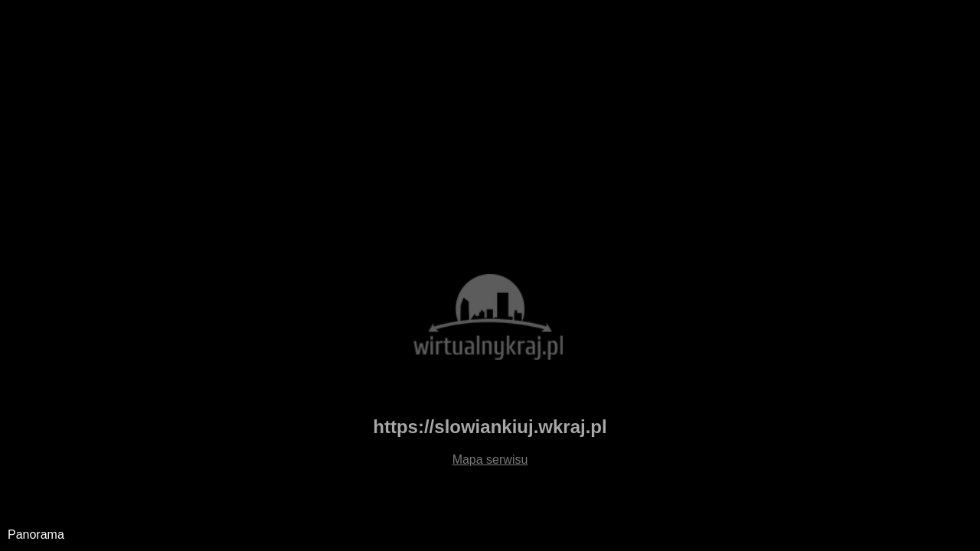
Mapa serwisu (490, 460)
